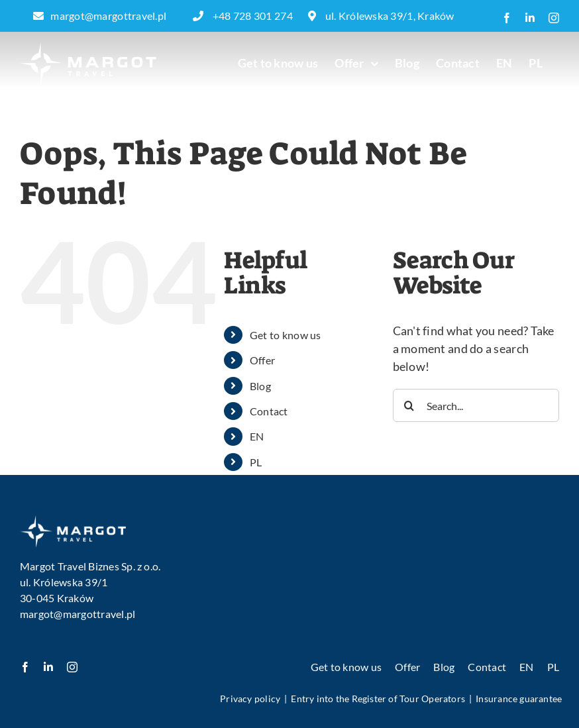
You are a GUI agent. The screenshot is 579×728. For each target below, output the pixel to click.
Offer (262, 360)
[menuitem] (504, 63)
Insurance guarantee (519, 699)
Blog (260, 386)
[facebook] (25, 667)
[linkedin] (48, 667)
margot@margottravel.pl (100, 16)
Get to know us (286, 335)
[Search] (409, 405)
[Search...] (476, 405)
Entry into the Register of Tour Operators (378, 699)
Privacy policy (250, 699)
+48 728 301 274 (244, 16)
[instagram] (72, 667)
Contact (269, 411)
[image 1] (73, 521)
